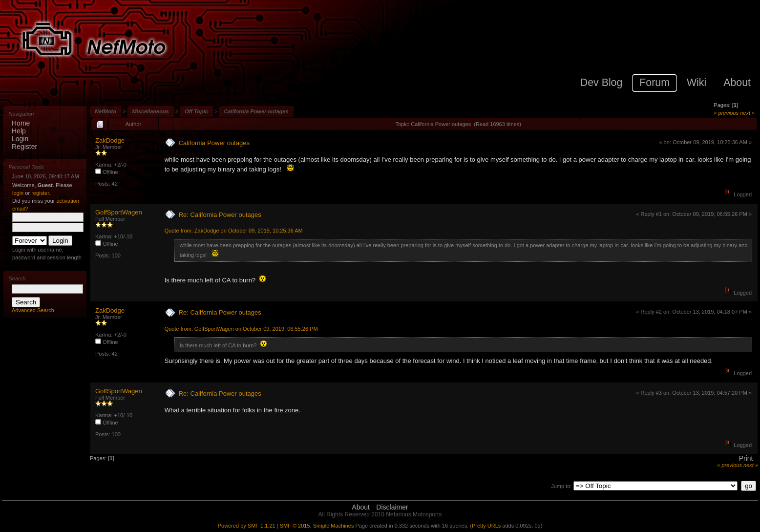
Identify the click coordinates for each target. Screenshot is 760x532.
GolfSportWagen (119, 212)
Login (20, 139)
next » (747, 113)
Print (746, 458)
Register (24, 147)
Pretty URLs (486, 526)
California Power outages (256, 111)
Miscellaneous (151, 111)
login (18, 193)
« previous (726, 113)
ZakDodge (110, 140)
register (40, 193)
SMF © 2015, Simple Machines (317, 526)
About (361, 507)
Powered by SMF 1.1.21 (247, 526)
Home (21, 123)
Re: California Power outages (220, 215)
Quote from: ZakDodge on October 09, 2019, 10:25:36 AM (234, 231)
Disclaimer (392, 507)
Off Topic (196, 111)
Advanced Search (33, 310)
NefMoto (106, 111)
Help (19, 131)
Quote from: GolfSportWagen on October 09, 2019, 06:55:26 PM (241, 329)
